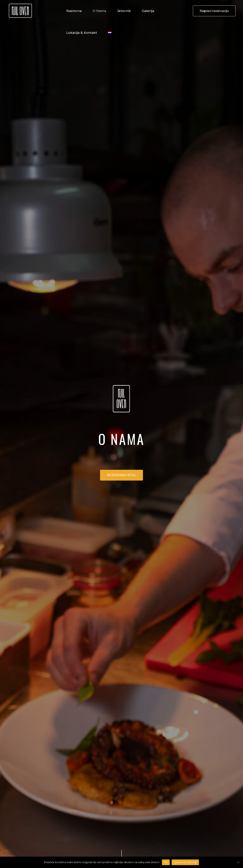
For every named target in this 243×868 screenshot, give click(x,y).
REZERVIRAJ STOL (121, 475)
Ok (166, 862)
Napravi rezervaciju (214, 11)
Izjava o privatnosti (185, 862)
